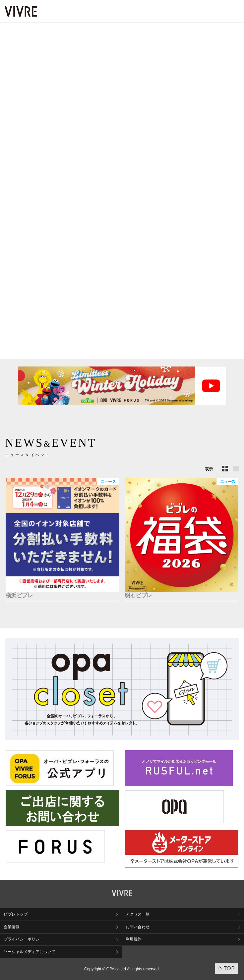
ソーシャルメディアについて (30, 952)
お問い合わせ (138, 927)
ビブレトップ (16, 914)
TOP (229, 968)
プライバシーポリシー (24, 939)
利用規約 (134, 939)
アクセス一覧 (138, 914)
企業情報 (12, 927)
